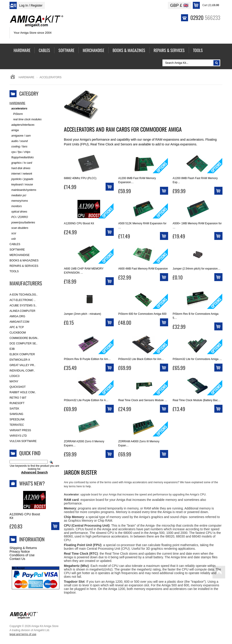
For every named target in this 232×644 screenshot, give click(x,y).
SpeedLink (17, 419)
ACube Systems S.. (23, 305)
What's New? (32, 483)
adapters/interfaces (22, 125)
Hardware (27, 77)
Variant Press (20, 430)
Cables (15, 244)
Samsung (16, 414)
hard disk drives (20, 168)
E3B (12, 349)
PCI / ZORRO (19, 217)
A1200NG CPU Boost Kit (25, 516)
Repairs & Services (24, 266)
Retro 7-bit (18, 398)
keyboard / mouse (21, 185)
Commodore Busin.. (24, 338)
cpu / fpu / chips (20, 152)
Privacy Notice (20, 552)
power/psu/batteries (22, 223)
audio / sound (19, 141)
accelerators (18, 109)
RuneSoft (17, 403)
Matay (14, 381)
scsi (13, 233)
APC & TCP (17, 327)
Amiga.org (17, 316)
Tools (14, 271)
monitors (16, 206)
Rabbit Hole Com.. (23, 392)
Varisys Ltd (18, 436)
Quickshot (18, 387)
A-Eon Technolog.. (24, 295)
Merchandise (20, 255)
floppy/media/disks (22, 157)
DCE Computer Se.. (23, 343)
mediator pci (18, 195)
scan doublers (19, 228)
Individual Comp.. (22, 371)
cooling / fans (18, 147)
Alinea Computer (22, 311)
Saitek (14, 409)
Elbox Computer (22, 354)
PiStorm (16, 114)
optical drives (18, 212)
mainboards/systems (23, 190)
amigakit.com (19, 322)
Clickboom (18, 333)
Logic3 (14, 376)
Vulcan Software (23, 441)
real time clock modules (25, 120)
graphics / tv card (21, 163)
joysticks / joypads (21, 179)
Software (17, 250)
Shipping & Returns (23, 548)
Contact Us (17, 559)
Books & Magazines (24, 260)
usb (13, 239)
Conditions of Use (22, 555)
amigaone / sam (20, 136)
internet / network (21, 174)
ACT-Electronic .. (23, 300)
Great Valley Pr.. (23, 365)
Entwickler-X (20, 360)
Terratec (17, 425)
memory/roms (19, 201)
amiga (14, 130)
